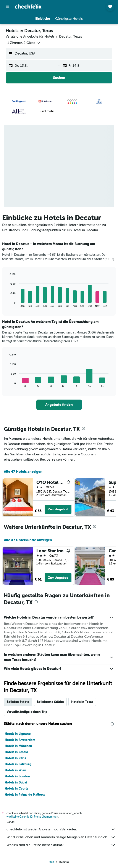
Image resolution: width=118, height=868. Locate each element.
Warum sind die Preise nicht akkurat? (61, 845)
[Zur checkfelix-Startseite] (28, 7)
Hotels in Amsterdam (20, 740)
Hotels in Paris (15, 758)
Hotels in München (18, 746)
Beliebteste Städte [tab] (50, 702)
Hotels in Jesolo (16, 752)
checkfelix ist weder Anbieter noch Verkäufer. (61, 829)
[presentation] (83, 428)
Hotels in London (17, 776)
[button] (7, 7)
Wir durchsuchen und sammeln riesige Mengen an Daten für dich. (61, 837)
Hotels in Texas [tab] (82, 702)
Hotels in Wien (15, 770)
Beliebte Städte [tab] (18, 702)
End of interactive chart (7, 304)
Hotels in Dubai (16, 782)
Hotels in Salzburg (18, 764)
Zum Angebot (58, 509)
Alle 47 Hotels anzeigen (23, 472)
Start (52, 862)
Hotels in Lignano (18, 734)
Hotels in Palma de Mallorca (25, 795)
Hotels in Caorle (17, 788)
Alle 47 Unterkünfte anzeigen (28, 540)
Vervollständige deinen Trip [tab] (27, 712)
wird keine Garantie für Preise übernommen (32, 817)
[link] (59, 405)
